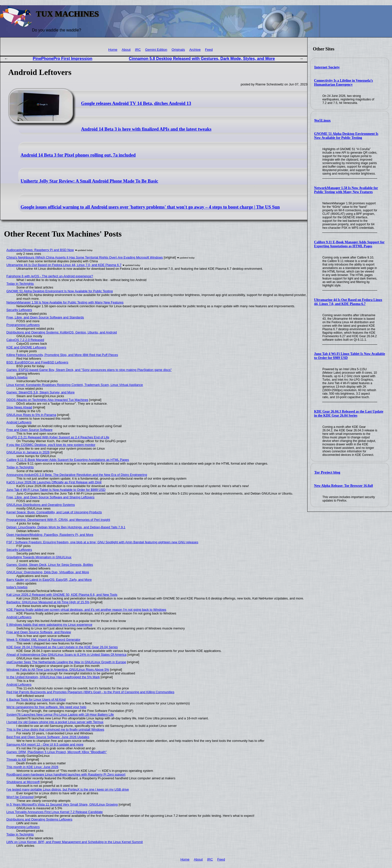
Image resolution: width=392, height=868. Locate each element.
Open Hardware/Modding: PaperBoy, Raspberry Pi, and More (50, 535)
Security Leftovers (19, 310)
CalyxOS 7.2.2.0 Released (25, 340)
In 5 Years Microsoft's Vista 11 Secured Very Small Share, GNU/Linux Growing (62, 804)
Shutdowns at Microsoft (23, 782)
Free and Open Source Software (29, 430)
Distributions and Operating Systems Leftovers (39, 819)
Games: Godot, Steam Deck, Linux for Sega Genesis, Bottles (50, 565)
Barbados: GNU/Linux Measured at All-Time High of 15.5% (48, 602)
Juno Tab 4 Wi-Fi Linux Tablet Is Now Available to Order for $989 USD (56, 490)
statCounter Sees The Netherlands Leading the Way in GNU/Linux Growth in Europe (66, 662)
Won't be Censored (20, 797)
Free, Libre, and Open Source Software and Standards (45, 317)
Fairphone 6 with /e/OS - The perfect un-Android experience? (50, 276)
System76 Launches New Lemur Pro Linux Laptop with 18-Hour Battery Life (60, 715)
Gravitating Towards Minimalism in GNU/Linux (39, 557)
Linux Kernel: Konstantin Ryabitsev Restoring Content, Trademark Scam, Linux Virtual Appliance (75, 385)
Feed (209, 50)
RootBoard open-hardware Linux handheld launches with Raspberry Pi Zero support (66, 774)
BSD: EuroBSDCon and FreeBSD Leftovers (37, 362)
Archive (195, 50)
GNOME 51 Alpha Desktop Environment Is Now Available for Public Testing (346, 136)
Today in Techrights (20, 284)
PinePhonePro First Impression (62, 59)
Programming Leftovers (23, 325)
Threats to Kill (16, 759)
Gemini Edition (156, 50)
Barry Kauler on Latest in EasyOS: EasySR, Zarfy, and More (49, 580)
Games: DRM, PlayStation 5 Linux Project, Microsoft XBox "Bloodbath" (57, 752)
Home (113, 50)
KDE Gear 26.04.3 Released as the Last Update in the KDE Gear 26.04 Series (349, 414)
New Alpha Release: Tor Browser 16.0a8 (343, 486)
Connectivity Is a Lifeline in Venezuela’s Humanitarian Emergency (343, 83)
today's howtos (17, 377)
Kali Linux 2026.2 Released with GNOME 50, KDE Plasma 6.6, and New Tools (62, 595)
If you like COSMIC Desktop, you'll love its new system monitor (51, 445)
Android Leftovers (19, 422)
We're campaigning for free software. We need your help (46, 707)
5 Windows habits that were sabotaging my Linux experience (49, 625)
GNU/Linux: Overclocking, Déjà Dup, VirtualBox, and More (48, 572)
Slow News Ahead (19, 407)
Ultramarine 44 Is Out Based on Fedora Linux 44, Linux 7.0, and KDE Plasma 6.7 (348, 302)
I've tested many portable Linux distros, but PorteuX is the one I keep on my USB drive (68, 789)
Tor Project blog (327, 472)
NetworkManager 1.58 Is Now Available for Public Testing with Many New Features (346, 190)
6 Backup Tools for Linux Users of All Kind (36, 700)
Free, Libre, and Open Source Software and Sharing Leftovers (50, 497)
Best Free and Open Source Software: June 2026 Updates (48, 737)
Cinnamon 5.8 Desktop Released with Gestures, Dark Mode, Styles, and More (202, 59)
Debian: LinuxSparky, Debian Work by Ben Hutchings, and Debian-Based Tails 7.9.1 (66, 527)
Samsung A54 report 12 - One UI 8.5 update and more (45, 744)
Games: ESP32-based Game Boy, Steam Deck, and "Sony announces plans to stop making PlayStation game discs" (89, 370)
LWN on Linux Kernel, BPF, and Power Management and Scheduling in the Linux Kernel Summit (75, 842)
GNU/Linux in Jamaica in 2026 (28, 452)
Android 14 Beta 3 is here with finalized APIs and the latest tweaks (146, 129)
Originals (178, 50)
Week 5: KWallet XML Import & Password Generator (43, 640)
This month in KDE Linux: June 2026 (32, 767)
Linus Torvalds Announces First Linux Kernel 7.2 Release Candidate (55, 812)
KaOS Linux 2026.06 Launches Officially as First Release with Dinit (54, 482)
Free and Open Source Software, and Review (39, 632)
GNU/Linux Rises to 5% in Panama (31, 415)
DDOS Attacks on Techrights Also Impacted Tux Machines (47, 400)
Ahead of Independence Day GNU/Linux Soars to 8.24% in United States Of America (66, 655)
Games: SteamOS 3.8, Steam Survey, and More (41, 392)
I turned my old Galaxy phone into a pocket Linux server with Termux (55, 722)
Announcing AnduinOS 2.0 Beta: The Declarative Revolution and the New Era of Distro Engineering (77, 475)
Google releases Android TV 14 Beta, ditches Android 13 (136, 103)
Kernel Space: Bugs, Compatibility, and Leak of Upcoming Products (54, 512)
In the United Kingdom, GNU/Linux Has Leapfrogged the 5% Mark (53, 677)
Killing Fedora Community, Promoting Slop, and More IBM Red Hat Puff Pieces (62, 355)
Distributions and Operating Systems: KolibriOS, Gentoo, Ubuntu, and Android (62, 332)
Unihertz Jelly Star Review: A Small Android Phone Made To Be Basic (89, 181)
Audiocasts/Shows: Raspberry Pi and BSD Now (40, 250)
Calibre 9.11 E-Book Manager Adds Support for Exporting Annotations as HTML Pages (349, 244)
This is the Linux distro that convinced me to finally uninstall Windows (55, 729)
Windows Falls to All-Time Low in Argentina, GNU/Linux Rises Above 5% (58, 670)
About (126, 50)
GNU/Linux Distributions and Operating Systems (41, 505)
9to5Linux (322, 120)
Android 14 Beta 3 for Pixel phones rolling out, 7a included (78, 155)
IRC (138, 50)
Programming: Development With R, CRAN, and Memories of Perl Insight (58, 520)
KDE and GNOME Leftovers (26, 347)
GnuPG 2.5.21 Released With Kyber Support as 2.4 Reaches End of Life (58, 437)
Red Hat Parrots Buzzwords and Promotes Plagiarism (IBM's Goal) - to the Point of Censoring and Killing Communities (90, 692)
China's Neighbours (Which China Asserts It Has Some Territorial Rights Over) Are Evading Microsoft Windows (85, 257)
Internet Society (327, 67)
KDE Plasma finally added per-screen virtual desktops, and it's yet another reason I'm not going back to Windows (86, 610)
